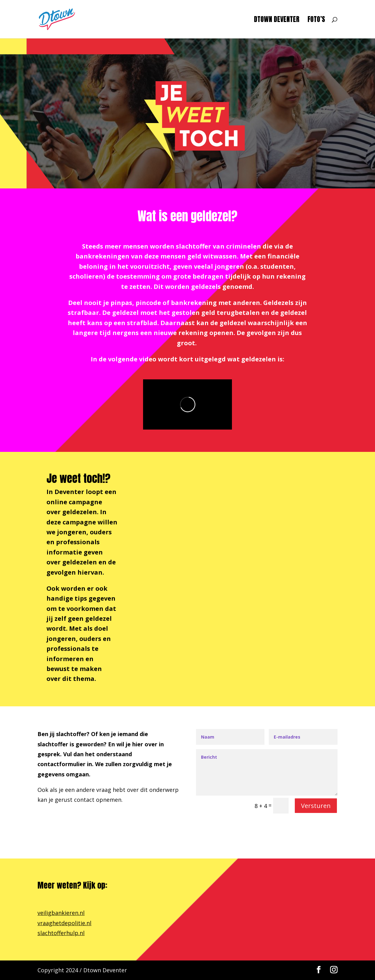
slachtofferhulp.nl (61, 933)
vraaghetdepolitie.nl (64, 923)
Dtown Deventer (277, 21)
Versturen (316, 806)
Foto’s (316, 21)
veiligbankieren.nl (61, 913)
